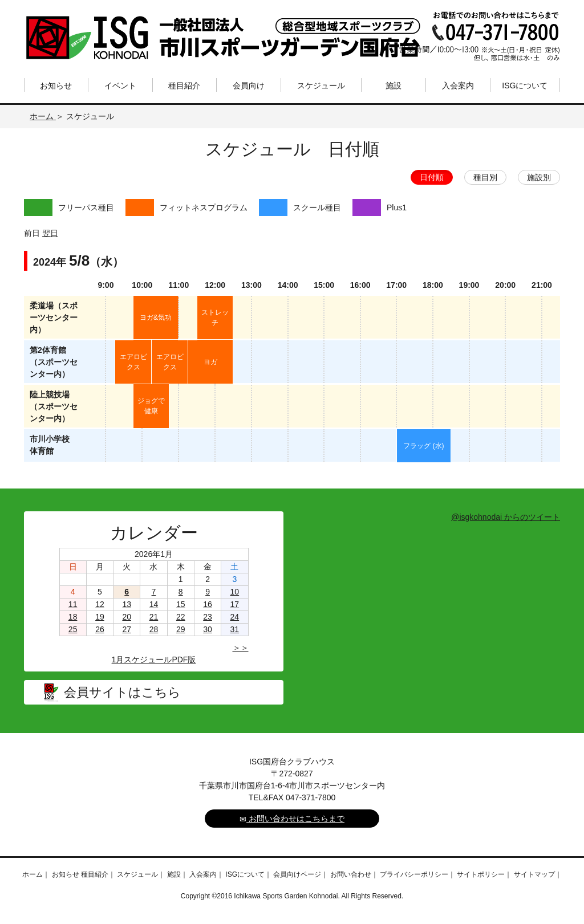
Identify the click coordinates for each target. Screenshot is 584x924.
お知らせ (56, 86)
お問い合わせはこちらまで (292, 819)
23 (208, 617)
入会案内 (458, 86)
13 (127, 604)
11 (73, 604)
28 (154, 629)
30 (208, 629)
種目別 (485, 177)
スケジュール (321, 86)
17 (235, 604)
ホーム (43, 116)
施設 (394, 86)
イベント (120, 86)
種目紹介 (184, 86)
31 (235, 629)
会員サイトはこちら (122, 692)
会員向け (249, 86)
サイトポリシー (481, 874)
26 (100, 629)
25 (73, 629)
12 (100, 604)
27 (127, 629)
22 (181, 617)
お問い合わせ (351, 874)
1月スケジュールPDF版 (154, 660)
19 (100, 617)
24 (235, 617)
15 (181, 604)
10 (235, 592)
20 (127, 617)
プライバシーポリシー (414, 874)
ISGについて (525, 86)
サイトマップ (534, 874)
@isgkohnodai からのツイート (506, 517)
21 (154, 617)
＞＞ (241, 648)
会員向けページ (297, 874)
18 (73, 617)
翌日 (50, 233)
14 (154, 604)
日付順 (432, 177)
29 (181, 629)
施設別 (539, 177)
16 (208, 604)
